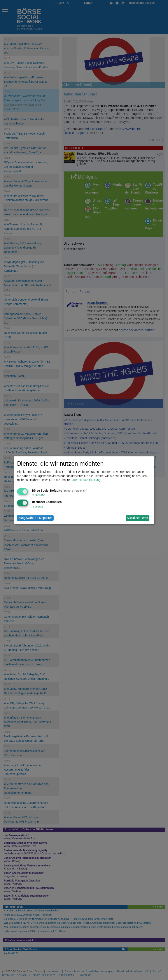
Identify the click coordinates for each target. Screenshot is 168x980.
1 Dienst (37, 507)
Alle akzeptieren (137, 518)
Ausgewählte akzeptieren (35, 518)
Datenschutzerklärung (86, 480)
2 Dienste (38, 495)
